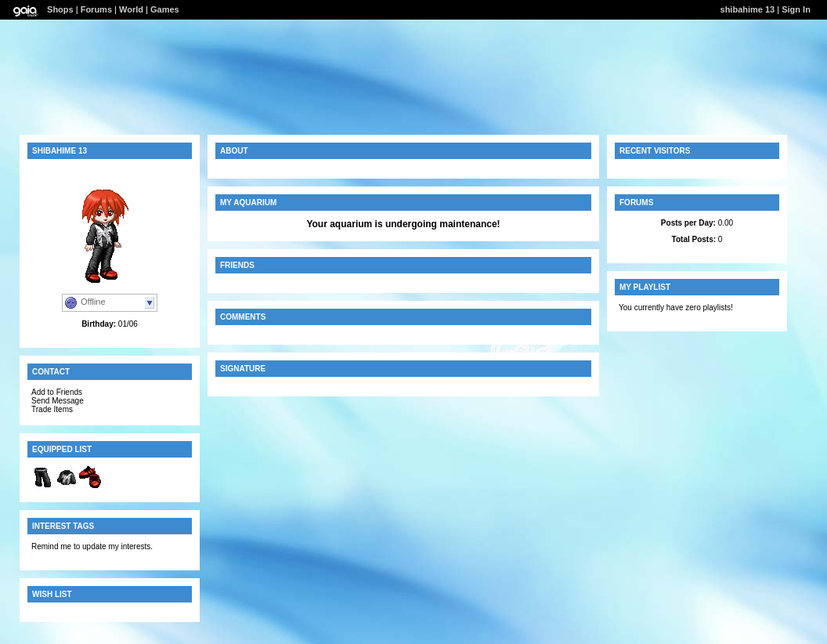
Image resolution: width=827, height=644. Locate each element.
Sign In (796, 9)
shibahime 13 (748, 9)
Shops (60, 9)
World (131, 9)
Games (165, 9)
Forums (96, 9)
